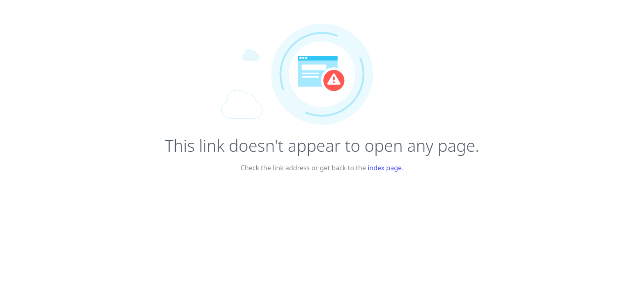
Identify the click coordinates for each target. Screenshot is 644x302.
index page (385, 168)
